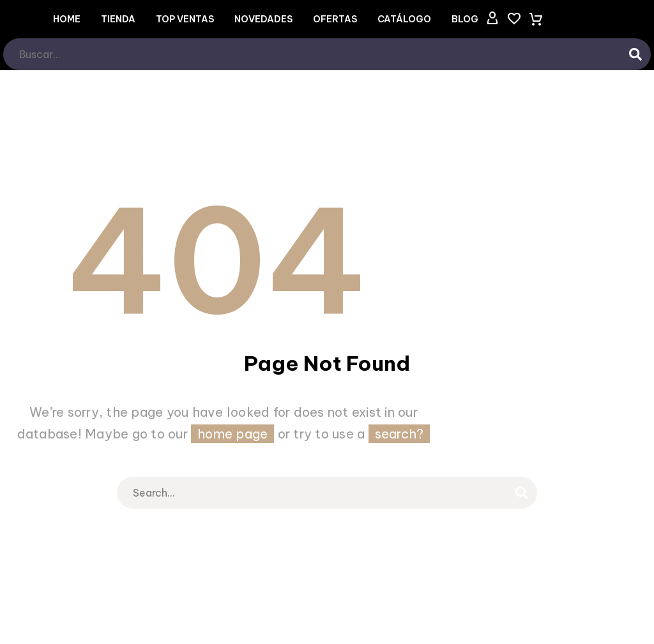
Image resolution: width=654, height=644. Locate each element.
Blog (465, 19)
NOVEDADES (263, 19)
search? (399, 434)
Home (67, 19)
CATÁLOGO (404, 19)
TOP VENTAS (185, 19)
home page (232, 434)
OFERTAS (335, 19)
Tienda (118, 19)
